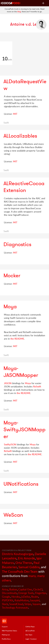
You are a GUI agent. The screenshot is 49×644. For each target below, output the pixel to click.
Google (6, 597)
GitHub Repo (30, 627)
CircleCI (38, 589)
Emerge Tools (26, 593)
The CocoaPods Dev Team (20, 571)
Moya (28, 383)
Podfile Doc (6, 639)
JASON (8, 383)
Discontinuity (10, 593)
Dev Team (29, 635)
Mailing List (6, 635)
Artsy (5, 589)
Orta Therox (24, 563)
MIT (15, 114)
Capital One (25, 589)
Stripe (28, 604)
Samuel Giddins (29, 567)
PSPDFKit (8, 600)
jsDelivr (26, 597)
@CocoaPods (30, 631)
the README (17, 339)
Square (37, 604)
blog (19, 11)
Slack (5, 604)
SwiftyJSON (10, 444)
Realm (35, 597)
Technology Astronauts (15, 608)
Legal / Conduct (31, 639)
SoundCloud (16, 604)
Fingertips (41, 593)
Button (13, 589)
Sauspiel (35, 600)
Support (5, 627)
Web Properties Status (9, 631)
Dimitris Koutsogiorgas (18, 554)
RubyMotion (22, 600)
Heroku (16, 597)
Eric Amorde (26, 558)
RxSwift (37, 386)
